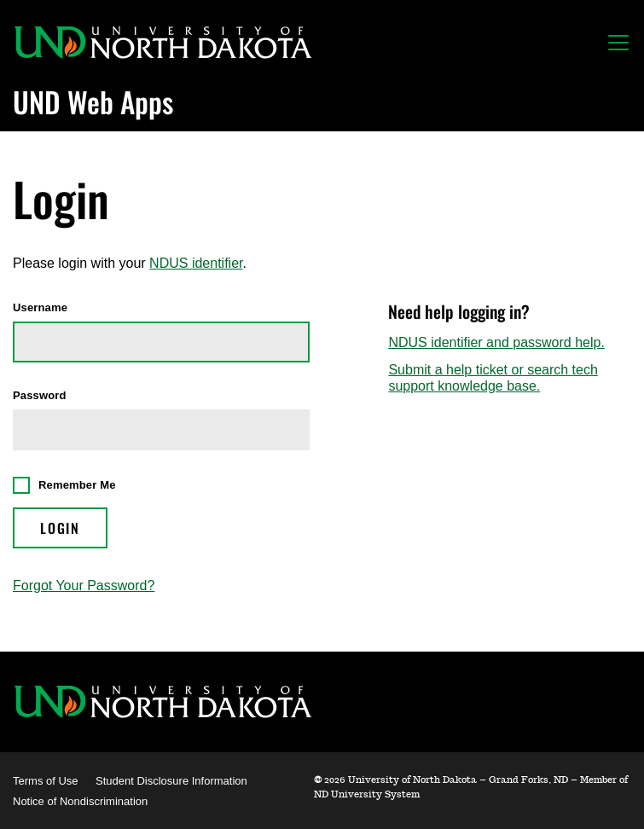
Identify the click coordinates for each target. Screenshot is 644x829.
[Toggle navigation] (618, 43)
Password (40, 396)
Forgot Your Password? (84, 586)
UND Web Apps (93, 101)
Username (40, 308)
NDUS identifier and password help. (496, 342)
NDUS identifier (196, 263)
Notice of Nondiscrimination (80, 801)
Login (60, 528)
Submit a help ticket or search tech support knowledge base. (493, 377)
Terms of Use (46, 781)
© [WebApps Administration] (318, 780)
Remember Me (77, 485)
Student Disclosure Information (171, 781)
